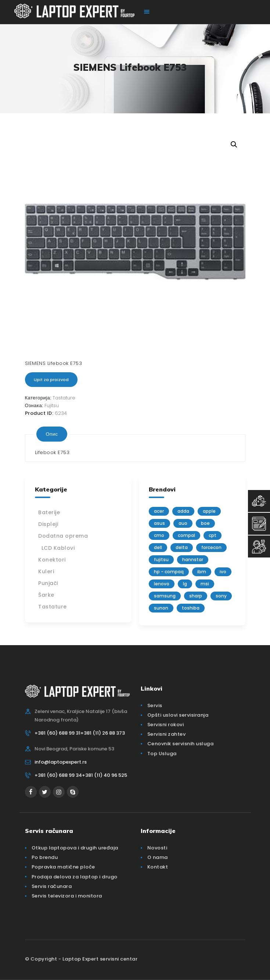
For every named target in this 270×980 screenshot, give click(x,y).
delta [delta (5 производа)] (182, 547)
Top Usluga (162, 754)
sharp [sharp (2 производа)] (196, 596)
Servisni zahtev (167, 734)
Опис (52, 434)
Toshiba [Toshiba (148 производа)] (191, 608)
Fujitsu (52, 405)
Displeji (48, 524)
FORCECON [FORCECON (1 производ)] (211, 547)
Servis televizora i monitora (67, 896)
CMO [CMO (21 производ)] (159, 535)
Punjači (48, 583)
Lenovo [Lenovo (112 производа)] (162, 584)
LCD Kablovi (58, 548)
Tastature (64, 398)
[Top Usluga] (259, 501)
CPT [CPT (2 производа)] (213, 535)
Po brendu (45, 857)
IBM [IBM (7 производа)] (202, 572)
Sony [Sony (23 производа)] (221, 596)
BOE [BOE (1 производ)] (205, 523)
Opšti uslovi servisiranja (178, 715)
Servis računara (52, 886)
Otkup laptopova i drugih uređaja (75, 848)
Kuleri (46, 571)
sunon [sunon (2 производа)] (161, 608)
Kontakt (158, 867)
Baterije (49, 512)
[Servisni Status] (259, 546)
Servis (155, 705)
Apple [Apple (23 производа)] (209, 511)
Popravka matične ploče (63, 867)
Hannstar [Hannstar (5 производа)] (193, 560)
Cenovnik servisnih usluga (181, 744)
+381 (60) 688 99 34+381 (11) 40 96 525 (81, 775)
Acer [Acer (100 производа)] (159, 511)
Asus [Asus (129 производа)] (159, 523)
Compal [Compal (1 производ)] (186, 535)
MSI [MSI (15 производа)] (205, 584)
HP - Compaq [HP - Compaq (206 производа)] (169, 572)
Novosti (157, 848)
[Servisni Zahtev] (259, 524)
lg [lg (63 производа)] (185, 584)
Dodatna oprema (63, 536)
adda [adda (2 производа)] (183, 511)
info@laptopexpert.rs (61, 762)
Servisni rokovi (166, 725)
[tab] (52, 434)
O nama (158, 857)
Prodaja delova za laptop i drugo (75, 877)
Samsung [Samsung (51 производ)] (165, 596)
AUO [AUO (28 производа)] (183, 523)
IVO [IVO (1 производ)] (223, 572)
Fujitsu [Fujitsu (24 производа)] (161, 560)
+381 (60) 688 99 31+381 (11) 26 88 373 (80, 733)
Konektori (52, 560)
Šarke (46, 595)
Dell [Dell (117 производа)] (158, 547)
